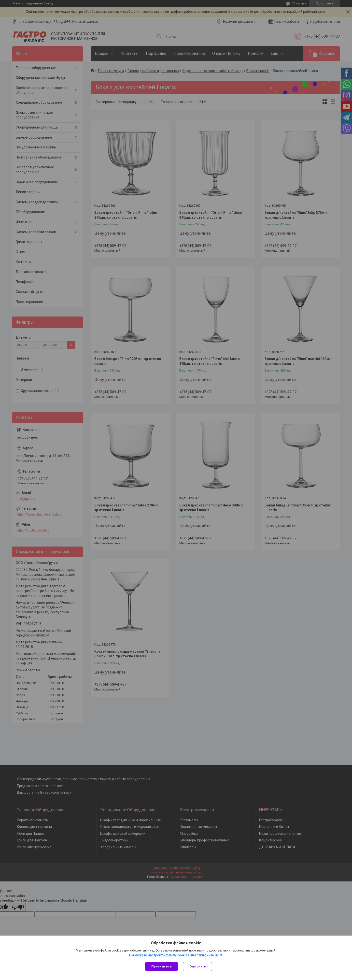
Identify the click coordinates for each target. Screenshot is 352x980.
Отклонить (198, 966)
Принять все (162, 966)
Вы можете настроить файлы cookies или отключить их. (174, 955)
